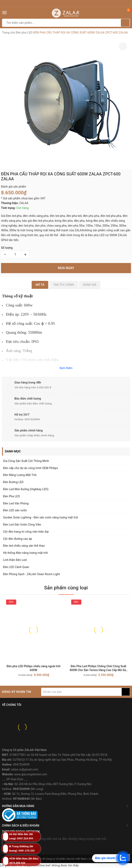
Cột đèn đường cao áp (18, 539)
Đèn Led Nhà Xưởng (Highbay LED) (26, 489)
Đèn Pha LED (11, 496)
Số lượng (7, 248)
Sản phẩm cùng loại (66, 588)
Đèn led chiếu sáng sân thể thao (24, 546)
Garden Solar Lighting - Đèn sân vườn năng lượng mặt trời (41, 517)
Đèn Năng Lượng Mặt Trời (20, 475)
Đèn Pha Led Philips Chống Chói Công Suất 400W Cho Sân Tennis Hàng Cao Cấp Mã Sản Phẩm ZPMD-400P (99, 668)
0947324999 (32, 419)
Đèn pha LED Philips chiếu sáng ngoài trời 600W (34, 668)
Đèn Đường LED (13, 482)
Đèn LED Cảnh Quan (16, 567)
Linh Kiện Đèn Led (15, 560)
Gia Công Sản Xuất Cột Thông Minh (26, 461)
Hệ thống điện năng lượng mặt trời (25, 553)
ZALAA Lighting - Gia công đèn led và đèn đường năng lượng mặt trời (57, 839)
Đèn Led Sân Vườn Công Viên (22, 525)
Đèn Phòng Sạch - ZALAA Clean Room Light (31, 574)
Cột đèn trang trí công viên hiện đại (26, 532)
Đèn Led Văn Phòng (16, 503)
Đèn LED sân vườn (15, 510)
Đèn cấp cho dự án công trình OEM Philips (31, 468)
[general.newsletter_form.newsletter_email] (81, 692)
